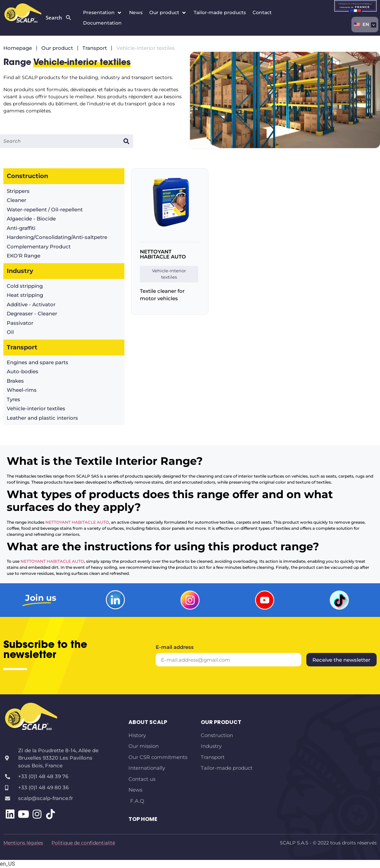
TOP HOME (143, 819)
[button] (103, 13)
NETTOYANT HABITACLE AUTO (163, 254)
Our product (221, 722)
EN (362, 24)
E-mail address (175, 647)
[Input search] (60, 141)
